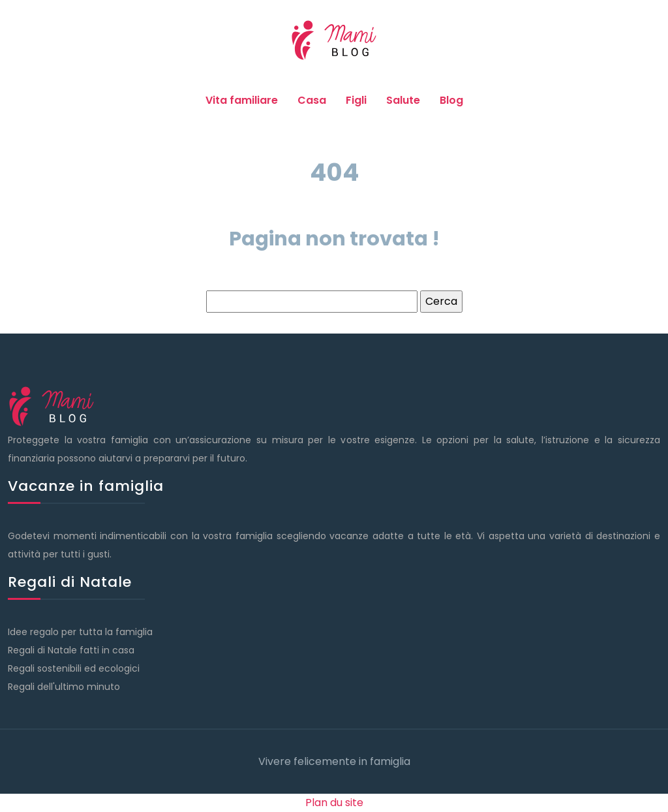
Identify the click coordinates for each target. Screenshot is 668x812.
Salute (403, 100)
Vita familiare (242, 100)
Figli (356, 100)
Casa (312, 100)
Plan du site (334, 803)
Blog (451, 100)
